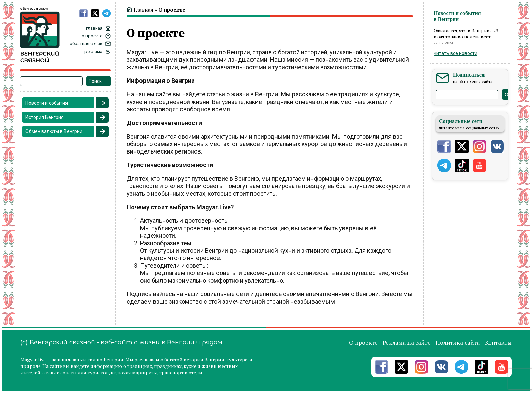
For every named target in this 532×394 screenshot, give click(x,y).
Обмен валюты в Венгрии (54, 131)
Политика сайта (458, 343)
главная (94, 28)
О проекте (363, 343)
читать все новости (455, 53)
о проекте (92, 36)
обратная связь (86, 44)
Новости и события (47, 103)
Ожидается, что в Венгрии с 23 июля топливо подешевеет (466, 34)
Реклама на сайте (407, 343)
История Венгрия (45, 117)
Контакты (498, 343)
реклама (93, 51)
